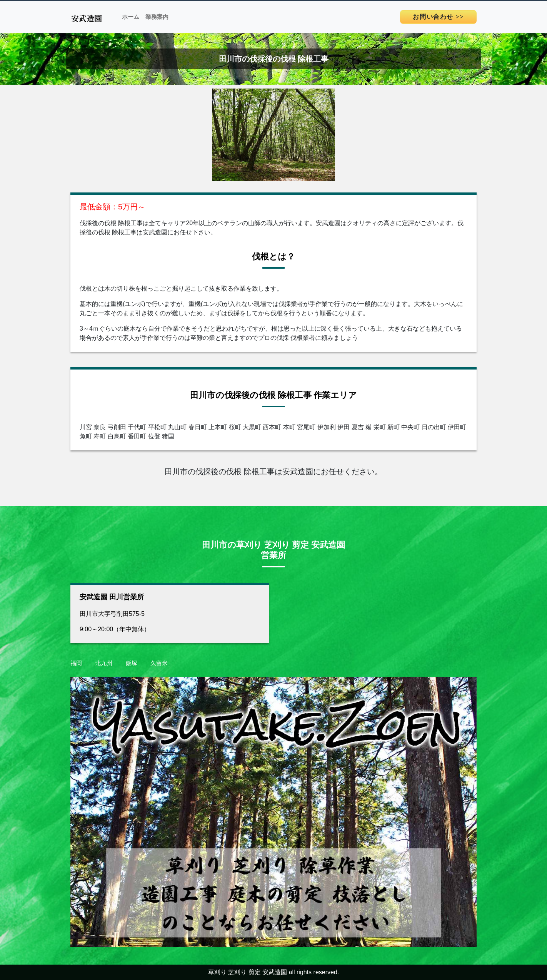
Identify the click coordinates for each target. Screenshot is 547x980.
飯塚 (132, 663)
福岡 (76, 663)
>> (438, 17)
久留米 (159, 663)
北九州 (104, 663)
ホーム (131, 17)
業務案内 (157, 17)
